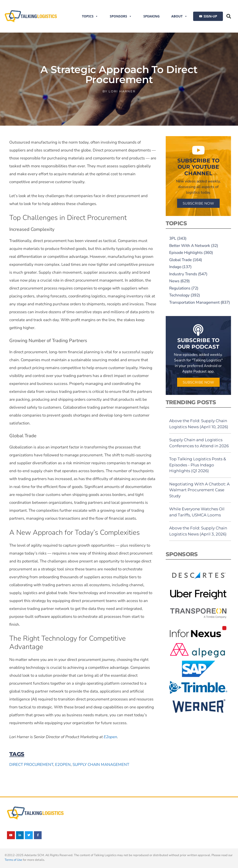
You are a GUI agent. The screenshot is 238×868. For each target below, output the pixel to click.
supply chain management (101, 765)
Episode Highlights (186, 253)
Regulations (180, 288)
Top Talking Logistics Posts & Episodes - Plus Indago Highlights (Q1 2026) (198, 465)
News (174, 281)
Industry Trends (183, 274)
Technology (179, 295)
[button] (229, 16)
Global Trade (180, 260)
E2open (110, 737)
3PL (173, 238)
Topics (90, 16)
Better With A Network (190, 246)
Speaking (152, 16)
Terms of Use (13, 860)
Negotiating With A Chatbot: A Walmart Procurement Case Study (199, 490)
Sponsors (121, 16)
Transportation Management (194, 302)
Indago (175, 267)
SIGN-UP (210, 16)
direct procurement (31, 765)
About (179, 16)
